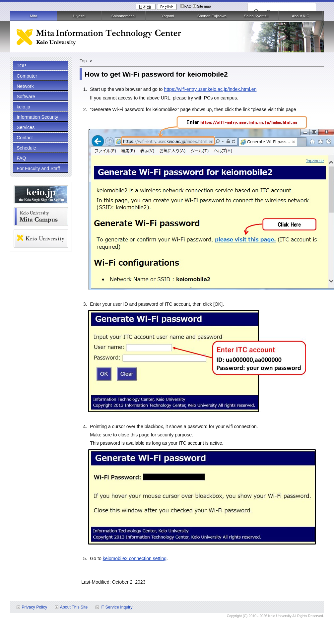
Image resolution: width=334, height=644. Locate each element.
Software (26, 97)
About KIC (301, 16)
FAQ (188, 6)
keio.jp (23, 107)
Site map (204, 6)
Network (25, 86)
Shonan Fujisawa (212, 16)
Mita (33, 16)
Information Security (37, 117)
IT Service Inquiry (116, 607)
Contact (25, 138)
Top (83, 61)
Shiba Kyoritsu (256, 16)
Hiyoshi (79, 16)
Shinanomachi (123, 16)
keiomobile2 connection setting (135, 558)
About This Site (74, 607)
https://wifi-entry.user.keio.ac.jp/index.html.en (210, 89)
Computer (27, 76)
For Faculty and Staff (38, 168)
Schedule (26, 148)
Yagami (167, 16)
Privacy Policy (35, 607)
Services (26, 127)
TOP (21, 66)
